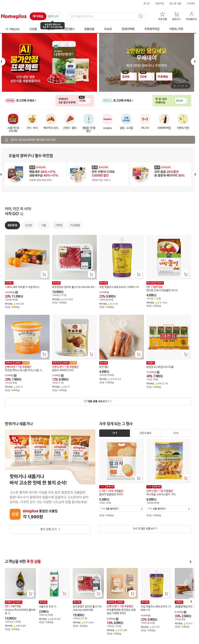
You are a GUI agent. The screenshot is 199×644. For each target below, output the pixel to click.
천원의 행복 (145, 433)
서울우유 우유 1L (48, 607)
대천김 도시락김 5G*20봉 (160, 367)
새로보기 (100, 401)
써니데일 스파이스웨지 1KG (161, 495)
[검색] (107, 16)
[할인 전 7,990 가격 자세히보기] (58, 375)
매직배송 (38, 16)
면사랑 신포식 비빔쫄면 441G (162, 290)
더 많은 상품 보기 (144, 529)
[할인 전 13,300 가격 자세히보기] (153, 372)
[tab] (115, 433)
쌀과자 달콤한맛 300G (111, 495)
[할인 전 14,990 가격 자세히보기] (11, 292)
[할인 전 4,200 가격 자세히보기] (181, 612)
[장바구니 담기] (44, 274)
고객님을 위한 (23, 562)
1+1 (115, 433)
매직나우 (53, 17)
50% (176, 433)
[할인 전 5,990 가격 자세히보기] (113, 619)
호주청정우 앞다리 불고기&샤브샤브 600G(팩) (74, 287)
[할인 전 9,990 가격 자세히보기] (11, 375)
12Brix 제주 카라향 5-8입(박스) (22, 287)
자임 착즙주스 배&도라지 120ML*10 (119, 287)
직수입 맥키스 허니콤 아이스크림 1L (24, 370)
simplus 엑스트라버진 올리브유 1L (20, 612)
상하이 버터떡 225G (63, 370)
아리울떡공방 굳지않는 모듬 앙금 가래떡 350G (121, 612)
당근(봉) (104, 367)
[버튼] (175, 86)
